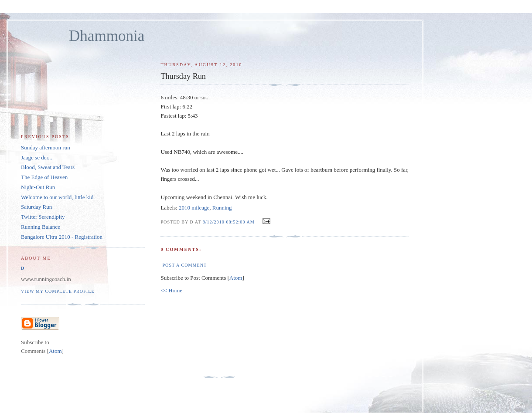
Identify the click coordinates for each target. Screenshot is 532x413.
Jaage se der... (37, 157)
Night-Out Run (38, 187)
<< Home (171, 290)
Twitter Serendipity (43, 217)
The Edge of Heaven (44, 177)
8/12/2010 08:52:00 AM (230, 222)
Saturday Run (36, 207)
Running (222, 208)
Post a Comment (184, 265)
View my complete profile (58, 291)
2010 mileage (194, 208)
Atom (236, 278)
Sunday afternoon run (46, 147)
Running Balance (41, 227)
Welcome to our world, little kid (57, 197)
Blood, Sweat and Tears (48, 167)
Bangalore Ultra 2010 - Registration (62, 237)
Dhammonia (107, 36)
